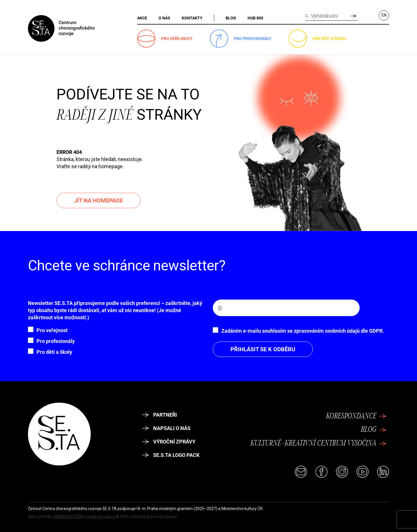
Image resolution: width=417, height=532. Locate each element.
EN (384, 15)
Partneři (159, 415)
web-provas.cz (102, 517)
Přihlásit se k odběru (263, 349)
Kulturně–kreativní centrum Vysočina (318, 443)
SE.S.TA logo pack (171, 455)
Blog (374, 430)
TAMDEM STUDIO (69, 517)
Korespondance (356, 416)
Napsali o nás (166, 428)
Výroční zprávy (169, 442)
